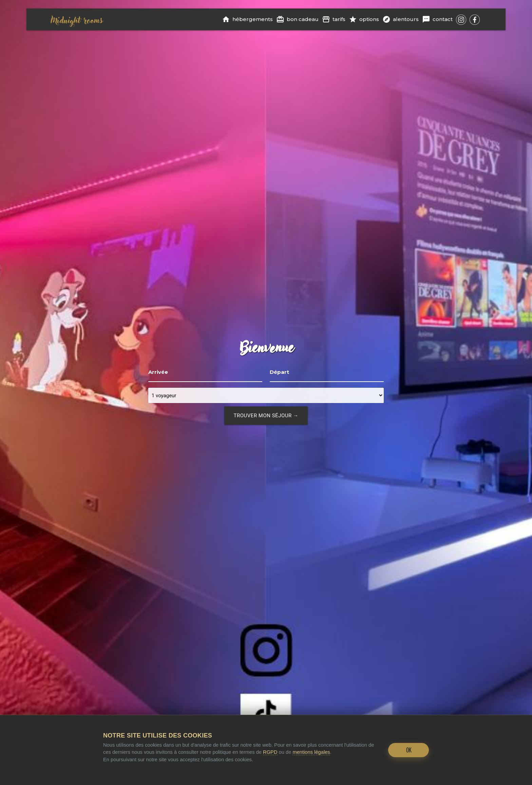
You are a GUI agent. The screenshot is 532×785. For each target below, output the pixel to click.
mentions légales (311, 752)
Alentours (401, 19)
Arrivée (158, 372)
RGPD (270, 752)
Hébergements (247, 19)
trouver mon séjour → (266, 416)
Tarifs (334, 19)
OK (409, 750)
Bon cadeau (297, 19)
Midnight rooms (77, 19)
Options (364, 19)
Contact (437, 19)
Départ (279, 372)
